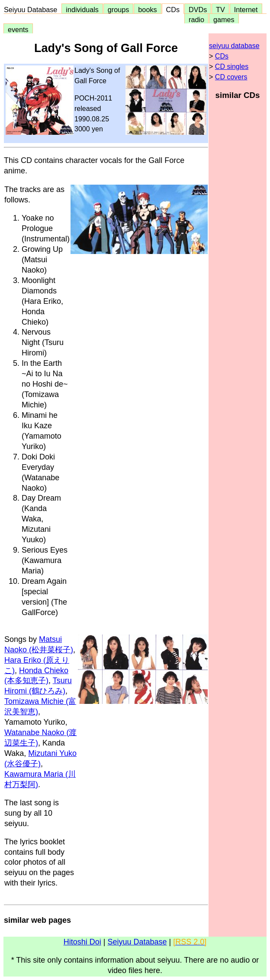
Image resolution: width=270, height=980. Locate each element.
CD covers (231, 77)
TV (220, 10)
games (224, 20)
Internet (246, 10)
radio (196, 20)
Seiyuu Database (32, 10)
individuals (82, 10)
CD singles (232, 67)
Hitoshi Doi (82, 942)
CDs (173, 10)
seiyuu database (234, 46)
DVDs (198, 10)
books (147, 10)
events (18, 29)
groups (119, 10)
